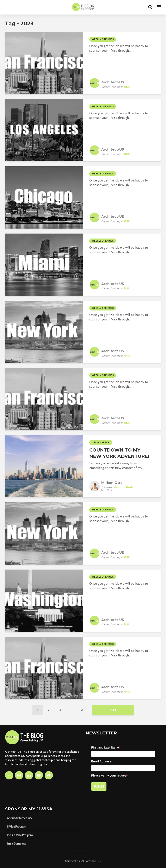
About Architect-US (19, 818)
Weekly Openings (103, 39)
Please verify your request (110, 775)
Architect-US (94, 861)
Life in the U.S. (101, 443)
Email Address (102, 761)
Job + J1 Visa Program (20, 835)
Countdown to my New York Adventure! (119, 453)
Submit (99, 786)
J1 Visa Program (17, 827)
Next (113, 710)
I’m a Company (17, 844)
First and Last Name (106, 747)
